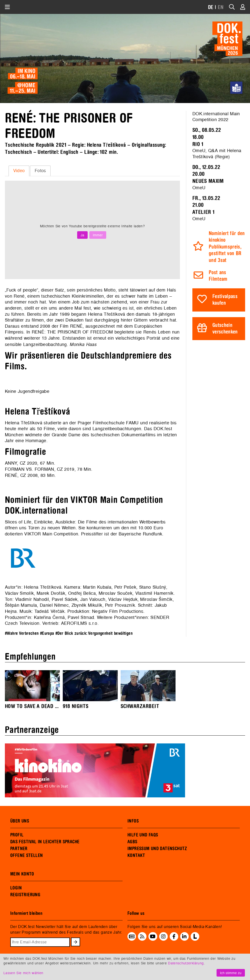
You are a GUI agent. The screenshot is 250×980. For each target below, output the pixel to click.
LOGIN (16, 888)
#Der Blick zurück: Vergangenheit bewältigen (94, 633)
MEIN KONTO (22, 874)
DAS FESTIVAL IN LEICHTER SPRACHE (45, 842)
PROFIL (17, 835)
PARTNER (19, 849)
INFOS (133, 821)
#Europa (47, 633)
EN (221, 7)
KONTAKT (136, 855)
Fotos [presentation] (40, 171)
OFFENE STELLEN (26, 855)
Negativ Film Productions (118, 611)
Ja (82, 235)
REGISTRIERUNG (25, 895)
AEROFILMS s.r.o (79, 623)
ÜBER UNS (20, 821)
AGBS (132, 842)
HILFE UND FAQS (143, 835)
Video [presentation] (19, 171)
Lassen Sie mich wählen (23, 973)
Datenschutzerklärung (186, 963)
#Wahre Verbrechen (22, 633)
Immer (98, 235)
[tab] (19, 171)
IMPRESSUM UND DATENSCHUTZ (157, 849)
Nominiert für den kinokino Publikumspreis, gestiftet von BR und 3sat (227, 247)
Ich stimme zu (231, 973)
